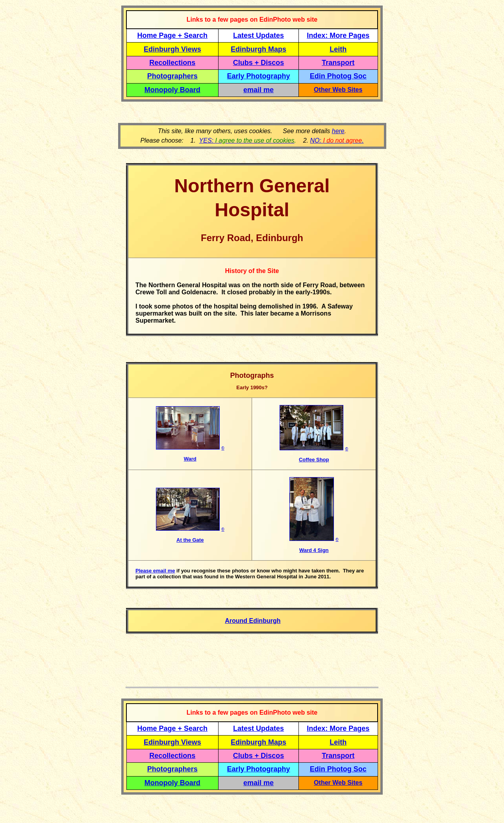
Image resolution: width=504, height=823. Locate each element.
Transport (338, 63)
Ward (190, 459)
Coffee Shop (314, 460)
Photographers (172, 76)
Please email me (155, 571)
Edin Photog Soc (338, 76)
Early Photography (259, 76)
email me (258, 90)
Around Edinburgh (253, 621)
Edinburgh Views (172, 49)
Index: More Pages (338, 35)
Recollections (172, 63)
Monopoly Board (172, 90)
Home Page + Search (173, 35)
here (338, 131)
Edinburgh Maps (258, 49)
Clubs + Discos (259, 63)
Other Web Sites (338, 90)
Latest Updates (258, 35)
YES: (247, 140)
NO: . (337, 140)
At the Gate (190, 540)
